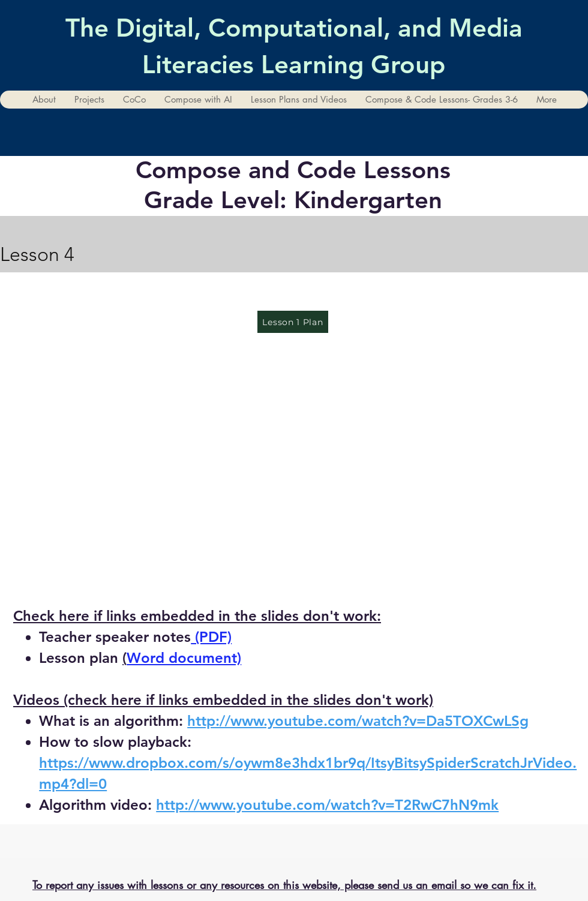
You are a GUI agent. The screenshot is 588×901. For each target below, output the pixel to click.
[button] (89, 100)
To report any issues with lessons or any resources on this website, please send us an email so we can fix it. (284, 885)
